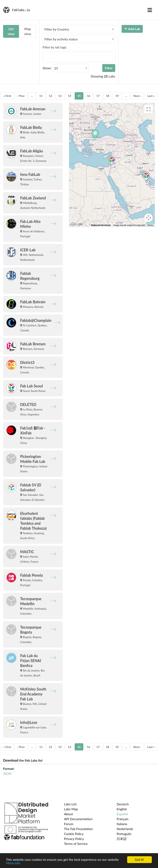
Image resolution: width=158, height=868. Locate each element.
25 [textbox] (56, 68)
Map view (28, 31)
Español (122, 814)
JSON (7, 773)
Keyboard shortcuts (101, 225)
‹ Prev (21, 96)
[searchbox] (45, 57)
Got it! (139, 860)
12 (50, 96)
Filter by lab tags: (55, 47)
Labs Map (71, 809)
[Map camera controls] (149, 218)
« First (7, 96)
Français (123, 819)
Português (124, 834)
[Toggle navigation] (150, 10)
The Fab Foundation (78, 829)
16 (88, 96)
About (69, 814)
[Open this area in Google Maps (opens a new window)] (77, 224)
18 (108, 96)
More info (13, 863)
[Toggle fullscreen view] (149, 109)
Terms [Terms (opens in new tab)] (150, 225)
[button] (112, 161)
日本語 (122, 839)
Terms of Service (76, 844)
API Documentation (78, 819)
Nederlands (125, 829)
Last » (151, 96)
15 (79, 96)
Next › (137, 96)
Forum (69, 824)
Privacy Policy (74, 839)
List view (11, 31)
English (122, 809)
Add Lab (132, 29)
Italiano (122, 824)
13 (60, 96)
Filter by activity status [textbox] (61, 39)
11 (41, 96)
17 (98, 96)
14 (70, 96)
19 (117, 96)
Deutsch (123, 804)
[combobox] (79, 29)
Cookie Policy (74, 834)
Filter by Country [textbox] (57, 29)
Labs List (70, 804)
